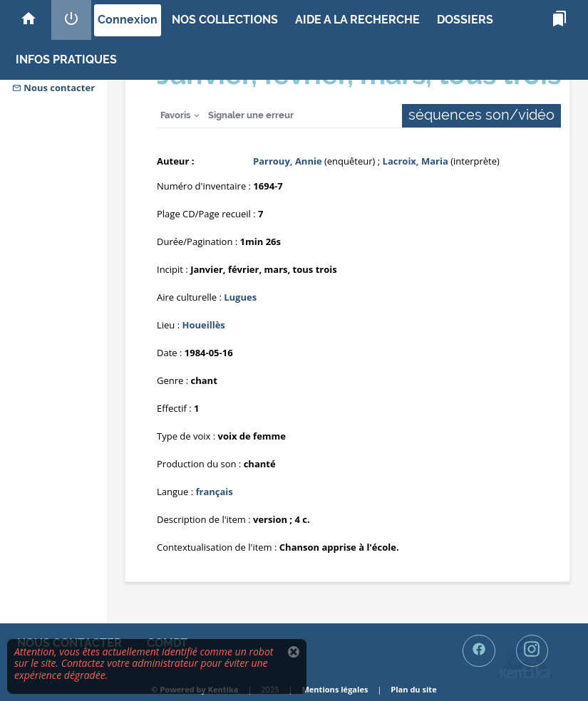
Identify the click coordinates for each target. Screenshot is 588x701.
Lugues (240, 297)
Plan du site (413, 689)
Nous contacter (53, 88)
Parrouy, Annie (288, 161)
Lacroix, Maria (416, 161)
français (214, 492)
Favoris (175, 115)
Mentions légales (335, 689)
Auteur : (175, 161)
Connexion (128, 20)
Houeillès (204, 325)
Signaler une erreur (251, 115)
